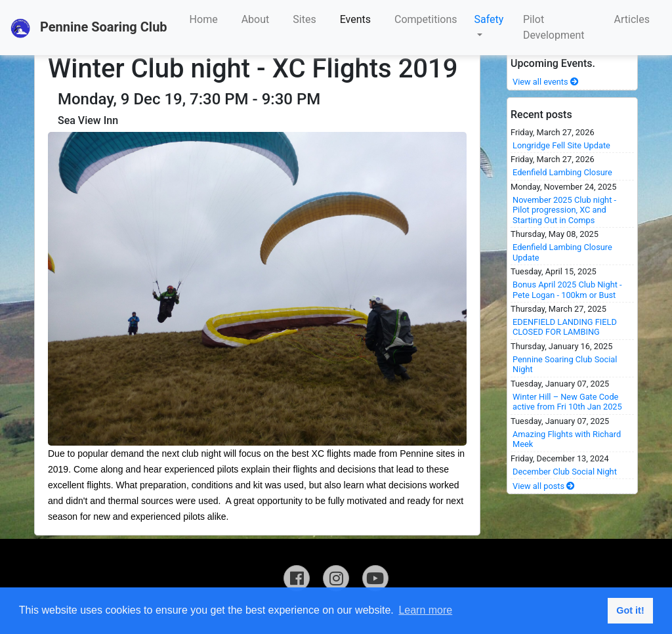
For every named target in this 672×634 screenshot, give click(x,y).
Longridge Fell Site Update (561, 145)
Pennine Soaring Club (89, 28)
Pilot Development (554, 27)
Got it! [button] (630, 610)
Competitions (426, 19)
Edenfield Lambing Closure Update (562, 252)
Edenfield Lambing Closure (562, 172)
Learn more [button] (425, 610)
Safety (489, 19)
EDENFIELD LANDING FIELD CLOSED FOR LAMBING (565, 327)
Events (355, 19)
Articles (632, 19)
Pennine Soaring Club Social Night (565, 364)
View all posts (544, 486)
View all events (546, 82)
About (256, 19)
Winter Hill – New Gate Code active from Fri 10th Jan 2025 (567, 402)
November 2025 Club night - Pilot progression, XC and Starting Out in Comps (564, 210)
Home (204, 19)
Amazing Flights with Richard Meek (567, 439)
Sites (304, 19)
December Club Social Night (565, 472)
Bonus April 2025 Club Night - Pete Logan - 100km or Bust (567, 289)
